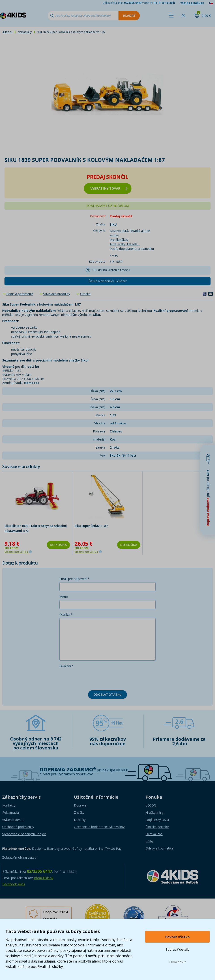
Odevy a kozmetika (159, 848)
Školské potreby (157, 827)
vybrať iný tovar (109, 188)
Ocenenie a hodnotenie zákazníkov (99, 827)
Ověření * (66, 666)
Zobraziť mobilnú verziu (19, 857)
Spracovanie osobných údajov (24, 834)
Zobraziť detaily (177, 949)
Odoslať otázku (107, 694)
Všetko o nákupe (192, 3)
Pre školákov (119, 240)
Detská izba (154, 834)
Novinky (80, 820)
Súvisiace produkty (57, 294)
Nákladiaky (25, 32)
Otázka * (66, 615)
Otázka (85, 294)
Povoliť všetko (177, 937)
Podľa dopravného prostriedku (132, 249)
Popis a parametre (20, 294)
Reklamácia (11, 812)
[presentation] (93, 678)
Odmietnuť (177, 962)
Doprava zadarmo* (68, 769)
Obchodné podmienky (18, 827)
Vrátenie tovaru (13, 820)
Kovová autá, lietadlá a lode (130, 231)
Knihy (149, 841)
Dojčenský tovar (157, 820)
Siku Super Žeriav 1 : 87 (91, 526)
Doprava (80, 805)
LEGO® (151, 805)
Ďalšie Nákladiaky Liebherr (107, 281)
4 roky (114, 235)
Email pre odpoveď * (74, 579)
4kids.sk (7, 32)
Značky (79, 812)
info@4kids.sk (43, 878)
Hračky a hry (155, 812)
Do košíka (58, 545)
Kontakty (9, 805)
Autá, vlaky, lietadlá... (125, 244)
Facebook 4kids (14, 884)
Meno (64, 597)
